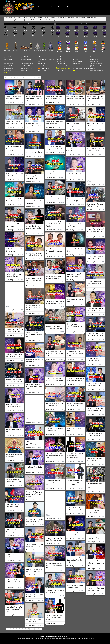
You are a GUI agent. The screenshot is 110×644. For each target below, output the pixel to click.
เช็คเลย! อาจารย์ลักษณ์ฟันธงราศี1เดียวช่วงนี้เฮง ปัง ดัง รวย (14, 381)
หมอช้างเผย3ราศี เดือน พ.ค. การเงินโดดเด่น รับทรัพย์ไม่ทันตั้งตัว (95, 563)
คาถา (25, 18)
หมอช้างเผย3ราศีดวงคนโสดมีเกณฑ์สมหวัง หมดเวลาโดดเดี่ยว (95, 283)
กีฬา (63, 7)
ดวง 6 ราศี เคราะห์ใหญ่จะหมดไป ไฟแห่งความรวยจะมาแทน (75, 150)
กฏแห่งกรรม (61, 18)
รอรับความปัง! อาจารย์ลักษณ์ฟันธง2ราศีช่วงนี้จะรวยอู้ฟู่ (95, 460)
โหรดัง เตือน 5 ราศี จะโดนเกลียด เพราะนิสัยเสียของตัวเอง (14, 406)
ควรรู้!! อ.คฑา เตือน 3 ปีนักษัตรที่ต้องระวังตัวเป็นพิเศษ (14, 275)
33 (9, 77)
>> (34, 77)
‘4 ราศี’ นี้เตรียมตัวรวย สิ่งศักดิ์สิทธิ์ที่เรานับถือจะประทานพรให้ (34, 387)
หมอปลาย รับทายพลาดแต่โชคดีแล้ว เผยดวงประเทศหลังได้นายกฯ (75, 99)
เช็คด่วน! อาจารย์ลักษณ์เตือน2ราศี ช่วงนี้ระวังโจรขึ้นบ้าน (34, 335)
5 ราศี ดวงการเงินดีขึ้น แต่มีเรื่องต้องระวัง (33, 202)
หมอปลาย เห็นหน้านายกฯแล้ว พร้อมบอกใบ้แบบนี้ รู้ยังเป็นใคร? (34, 228)
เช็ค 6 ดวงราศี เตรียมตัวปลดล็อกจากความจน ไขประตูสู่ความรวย (34, 494)
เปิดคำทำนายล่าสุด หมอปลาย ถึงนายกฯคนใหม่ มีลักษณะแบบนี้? (55, 251)
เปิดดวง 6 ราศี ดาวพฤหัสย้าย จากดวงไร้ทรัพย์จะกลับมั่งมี (54, 539)
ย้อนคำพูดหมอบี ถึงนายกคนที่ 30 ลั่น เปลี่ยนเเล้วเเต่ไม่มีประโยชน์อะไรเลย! (14, 149)
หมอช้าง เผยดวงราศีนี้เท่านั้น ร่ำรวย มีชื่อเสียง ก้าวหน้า (14, 98)
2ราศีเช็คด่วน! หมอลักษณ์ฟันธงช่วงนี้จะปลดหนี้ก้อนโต (75, 534)
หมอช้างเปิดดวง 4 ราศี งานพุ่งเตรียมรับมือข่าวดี (54, 430)
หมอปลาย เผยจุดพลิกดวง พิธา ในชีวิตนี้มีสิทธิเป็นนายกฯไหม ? (34, 254)
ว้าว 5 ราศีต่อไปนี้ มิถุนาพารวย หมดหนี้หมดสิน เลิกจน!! (95, 537)
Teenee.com (9, 18)
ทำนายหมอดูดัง (12, 20)
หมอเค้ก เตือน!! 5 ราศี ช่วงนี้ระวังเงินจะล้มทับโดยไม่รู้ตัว (13, 481)
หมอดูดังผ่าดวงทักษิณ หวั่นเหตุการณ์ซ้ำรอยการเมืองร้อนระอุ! (34, 280)
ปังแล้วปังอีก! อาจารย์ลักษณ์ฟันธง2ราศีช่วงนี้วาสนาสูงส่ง (95, 435)
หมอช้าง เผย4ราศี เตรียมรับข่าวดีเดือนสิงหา (74, 225)
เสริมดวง (47, 18)
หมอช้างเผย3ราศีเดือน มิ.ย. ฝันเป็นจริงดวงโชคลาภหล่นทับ (75, 509)
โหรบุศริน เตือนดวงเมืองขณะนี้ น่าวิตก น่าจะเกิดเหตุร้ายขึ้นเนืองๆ (95, 231)
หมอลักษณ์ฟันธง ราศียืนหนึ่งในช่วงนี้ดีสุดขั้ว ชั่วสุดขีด (14, 506)
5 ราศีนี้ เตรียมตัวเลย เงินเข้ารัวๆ (34, 468)
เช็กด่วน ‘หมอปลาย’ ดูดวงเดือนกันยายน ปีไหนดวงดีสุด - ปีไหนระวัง (95, 99)
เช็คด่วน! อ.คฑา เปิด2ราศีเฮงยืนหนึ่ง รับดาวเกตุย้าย (55, 591)
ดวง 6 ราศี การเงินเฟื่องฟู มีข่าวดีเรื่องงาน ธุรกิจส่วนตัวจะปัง (14, 582)
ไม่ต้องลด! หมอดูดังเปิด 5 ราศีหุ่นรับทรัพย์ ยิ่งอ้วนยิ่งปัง (54, 405)
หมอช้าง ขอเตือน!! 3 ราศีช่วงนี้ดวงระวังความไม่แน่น (75, 586)
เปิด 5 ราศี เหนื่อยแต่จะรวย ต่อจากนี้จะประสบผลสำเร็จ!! (55, 198)
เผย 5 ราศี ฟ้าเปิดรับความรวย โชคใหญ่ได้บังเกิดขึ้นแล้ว (95, 410)
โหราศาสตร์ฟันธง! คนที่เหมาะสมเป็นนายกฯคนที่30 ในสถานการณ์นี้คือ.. (75, 483)
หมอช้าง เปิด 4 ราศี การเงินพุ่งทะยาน (75, 175)
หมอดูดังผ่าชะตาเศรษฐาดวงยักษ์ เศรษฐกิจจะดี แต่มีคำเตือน (35, 152)
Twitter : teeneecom (82, 639)
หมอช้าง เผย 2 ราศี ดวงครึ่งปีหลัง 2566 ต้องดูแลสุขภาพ (74, 275)
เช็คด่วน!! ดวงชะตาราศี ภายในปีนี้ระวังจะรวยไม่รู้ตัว (75, 200)
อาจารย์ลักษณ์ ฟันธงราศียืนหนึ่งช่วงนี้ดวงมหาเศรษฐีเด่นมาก (55, 302)
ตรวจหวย (74, 7)
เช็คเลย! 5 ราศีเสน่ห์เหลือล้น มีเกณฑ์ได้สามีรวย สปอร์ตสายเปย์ (34, 99)
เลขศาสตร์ (47, 20)
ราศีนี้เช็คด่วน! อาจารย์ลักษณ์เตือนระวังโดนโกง (34, 443)
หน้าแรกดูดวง (18, 18)
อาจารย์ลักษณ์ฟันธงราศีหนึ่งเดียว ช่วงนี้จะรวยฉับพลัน (13, 200)
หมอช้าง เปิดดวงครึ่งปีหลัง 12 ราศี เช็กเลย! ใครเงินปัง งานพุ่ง (54, 380)
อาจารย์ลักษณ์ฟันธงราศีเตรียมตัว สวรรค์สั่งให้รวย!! (55, 123)
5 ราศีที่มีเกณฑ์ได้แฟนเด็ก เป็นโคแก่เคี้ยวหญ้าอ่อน (14, 556)
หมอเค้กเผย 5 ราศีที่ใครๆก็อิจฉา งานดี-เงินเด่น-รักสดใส (96, 589)
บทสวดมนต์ (32, 18)
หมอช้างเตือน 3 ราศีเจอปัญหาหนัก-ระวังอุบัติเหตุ (75, 125)
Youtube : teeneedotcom (23, 639)
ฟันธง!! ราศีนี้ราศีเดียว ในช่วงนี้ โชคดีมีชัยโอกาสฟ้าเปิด (95, 150)
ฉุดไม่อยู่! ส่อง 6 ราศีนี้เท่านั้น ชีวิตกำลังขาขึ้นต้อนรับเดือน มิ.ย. (54, 565)
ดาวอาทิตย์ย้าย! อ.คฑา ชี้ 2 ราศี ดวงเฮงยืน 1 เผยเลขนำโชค (14, 330)
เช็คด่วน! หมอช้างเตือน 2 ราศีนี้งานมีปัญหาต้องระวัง (14, 175)
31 (15, 77)
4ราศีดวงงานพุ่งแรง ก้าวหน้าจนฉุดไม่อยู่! (75, 430)
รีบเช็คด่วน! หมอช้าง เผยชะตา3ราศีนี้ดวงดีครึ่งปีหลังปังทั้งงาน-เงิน (75, 353)
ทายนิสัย (53, 18)
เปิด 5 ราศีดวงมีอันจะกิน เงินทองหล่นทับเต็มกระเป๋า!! (95, 360)
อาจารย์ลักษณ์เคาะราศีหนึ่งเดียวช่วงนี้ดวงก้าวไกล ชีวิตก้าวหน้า (54, 224)
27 (26, 77)
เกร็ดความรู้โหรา (23, 20)
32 (12, 77)
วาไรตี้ (57, 7)
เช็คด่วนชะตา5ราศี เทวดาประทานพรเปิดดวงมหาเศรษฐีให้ (54, 483)
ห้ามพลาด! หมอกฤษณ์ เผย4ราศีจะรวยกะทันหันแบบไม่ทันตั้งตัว (75, 380)
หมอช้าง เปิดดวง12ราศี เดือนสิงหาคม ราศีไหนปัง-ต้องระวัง (95, 257)
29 (20, 77)
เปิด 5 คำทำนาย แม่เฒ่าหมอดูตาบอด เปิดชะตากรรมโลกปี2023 (95, 486)
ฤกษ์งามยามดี (70, 18)
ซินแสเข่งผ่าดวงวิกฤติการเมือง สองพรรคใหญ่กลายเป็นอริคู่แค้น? (14, 609)
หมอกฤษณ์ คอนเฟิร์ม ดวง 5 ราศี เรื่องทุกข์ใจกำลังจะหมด (54, 327)
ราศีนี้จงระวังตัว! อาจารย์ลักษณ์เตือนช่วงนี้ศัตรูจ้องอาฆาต (14, 355)
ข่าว (46, 7)
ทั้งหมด (38, 77)
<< (6, 77)
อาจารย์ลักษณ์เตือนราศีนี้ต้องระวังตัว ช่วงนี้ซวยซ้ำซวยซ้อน (54, 98)
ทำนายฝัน (39, 20)
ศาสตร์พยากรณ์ (92, 18)
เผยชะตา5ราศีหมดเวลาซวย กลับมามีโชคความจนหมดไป (54, 173)
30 (17, 77)
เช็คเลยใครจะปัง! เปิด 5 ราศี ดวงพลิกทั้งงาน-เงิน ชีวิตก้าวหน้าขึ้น (75, 326)
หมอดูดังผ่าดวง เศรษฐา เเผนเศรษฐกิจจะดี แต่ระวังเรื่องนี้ (54, 148)
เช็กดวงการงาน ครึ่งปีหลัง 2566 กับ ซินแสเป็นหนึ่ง (14, 456)
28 (23, 77)
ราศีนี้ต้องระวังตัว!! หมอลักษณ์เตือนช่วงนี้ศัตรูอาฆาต (14, 531)
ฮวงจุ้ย (53, 20)
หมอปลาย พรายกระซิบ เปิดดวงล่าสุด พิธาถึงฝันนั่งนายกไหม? (95, 385)
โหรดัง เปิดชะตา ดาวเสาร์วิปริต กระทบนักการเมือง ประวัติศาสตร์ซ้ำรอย (75, 456)
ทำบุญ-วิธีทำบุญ (81, 18)
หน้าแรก (39, 7)
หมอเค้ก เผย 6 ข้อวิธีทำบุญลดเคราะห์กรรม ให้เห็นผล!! (95, 512)
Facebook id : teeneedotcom (51, 639)
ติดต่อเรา (91, 639)
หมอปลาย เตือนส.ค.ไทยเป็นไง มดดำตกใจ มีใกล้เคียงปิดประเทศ (34, 308)
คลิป (68, 7)
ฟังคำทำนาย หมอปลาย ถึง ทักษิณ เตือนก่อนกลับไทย (53, 277)
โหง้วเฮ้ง (32, 20)
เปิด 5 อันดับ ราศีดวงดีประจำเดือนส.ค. (74, 250)
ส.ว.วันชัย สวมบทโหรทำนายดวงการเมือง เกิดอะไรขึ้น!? (34, 570)
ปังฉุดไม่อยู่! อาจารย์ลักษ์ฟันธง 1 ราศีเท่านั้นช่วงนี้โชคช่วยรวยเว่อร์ (55, 456)
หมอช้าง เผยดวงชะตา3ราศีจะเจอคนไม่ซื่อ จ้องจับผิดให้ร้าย (95, 335)
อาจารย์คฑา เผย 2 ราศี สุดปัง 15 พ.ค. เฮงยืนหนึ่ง (34, 621)
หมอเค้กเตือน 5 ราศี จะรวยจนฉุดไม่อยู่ (75, 300)
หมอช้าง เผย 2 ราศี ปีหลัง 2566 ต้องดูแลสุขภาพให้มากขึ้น (95, 309)
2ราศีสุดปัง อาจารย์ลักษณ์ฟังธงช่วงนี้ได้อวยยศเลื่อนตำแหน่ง (75, 405)
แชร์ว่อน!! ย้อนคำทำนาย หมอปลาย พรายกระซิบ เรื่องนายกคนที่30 (54, 617)
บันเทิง (51, 7)
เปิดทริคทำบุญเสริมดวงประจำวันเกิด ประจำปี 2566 (34, 177)
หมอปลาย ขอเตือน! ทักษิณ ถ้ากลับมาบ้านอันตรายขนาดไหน (14, 225)
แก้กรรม (40, 18)
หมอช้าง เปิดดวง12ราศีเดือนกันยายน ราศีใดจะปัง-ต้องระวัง (14, 123)
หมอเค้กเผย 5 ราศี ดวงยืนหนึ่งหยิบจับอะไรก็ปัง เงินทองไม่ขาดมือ (75, 560)
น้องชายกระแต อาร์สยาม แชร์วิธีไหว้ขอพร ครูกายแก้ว (95, 205)
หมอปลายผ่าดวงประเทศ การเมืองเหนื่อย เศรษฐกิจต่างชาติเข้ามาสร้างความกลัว (34, 126)
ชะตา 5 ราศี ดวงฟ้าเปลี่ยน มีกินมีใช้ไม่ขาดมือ (35, 361)
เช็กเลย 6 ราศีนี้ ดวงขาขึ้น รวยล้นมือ (14, 431)
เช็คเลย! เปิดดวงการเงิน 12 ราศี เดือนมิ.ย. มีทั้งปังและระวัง (35, 545)
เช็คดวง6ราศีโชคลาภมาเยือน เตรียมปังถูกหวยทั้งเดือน (95, 125)
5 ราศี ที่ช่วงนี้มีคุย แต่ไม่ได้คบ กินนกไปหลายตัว (34, 595)
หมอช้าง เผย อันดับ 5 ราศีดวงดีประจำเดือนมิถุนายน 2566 (34, 520)
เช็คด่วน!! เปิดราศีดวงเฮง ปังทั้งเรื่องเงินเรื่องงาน (14, 250)
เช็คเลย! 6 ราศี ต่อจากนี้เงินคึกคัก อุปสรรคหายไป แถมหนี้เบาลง (54, 353)
